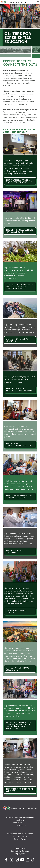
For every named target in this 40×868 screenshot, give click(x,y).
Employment (20, 854)
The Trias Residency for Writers (20, 790)
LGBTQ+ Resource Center (16, 611)
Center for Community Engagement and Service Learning (19, 287)
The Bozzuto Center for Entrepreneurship (19, 181)
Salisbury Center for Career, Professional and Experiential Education (18, 725)
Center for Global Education (17, 340)
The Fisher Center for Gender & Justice (19, 497)
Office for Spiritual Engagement (18, 669)
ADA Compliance (20, 836)
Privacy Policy (20, 839)
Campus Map (20, 848)
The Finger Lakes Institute (16, 551)
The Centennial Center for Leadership (19, 231)
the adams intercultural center (19, 444)
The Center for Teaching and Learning (19, 390)
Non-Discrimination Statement (20, 834)
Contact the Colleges (20, 851)
